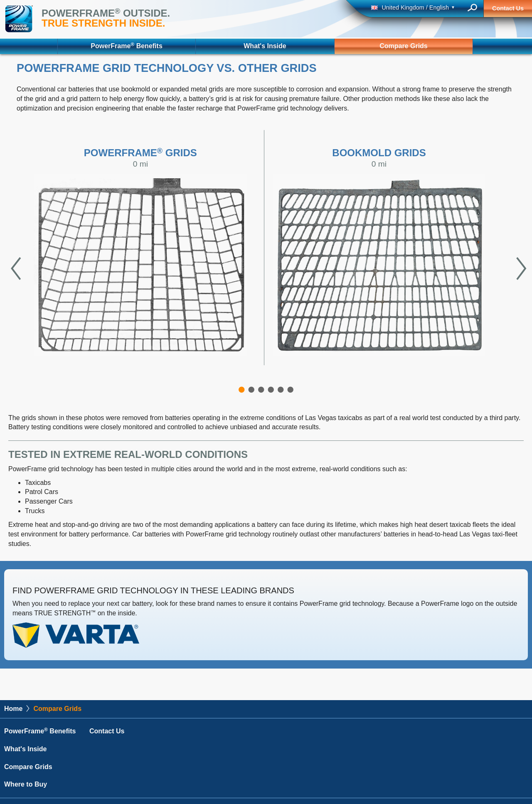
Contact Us (508, 8)
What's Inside (265, 46)
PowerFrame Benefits (126, 45)
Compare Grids (404, 46)
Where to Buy (26, 784)
